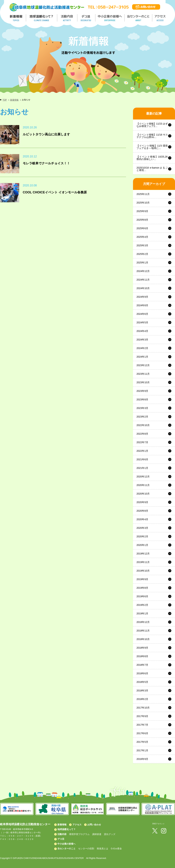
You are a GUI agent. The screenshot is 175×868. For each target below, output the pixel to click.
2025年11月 (143, 194)
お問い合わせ (94, 825)
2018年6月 (142, 673)
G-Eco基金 (116, 849)
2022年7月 (142, 442)
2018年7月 (142, 665)
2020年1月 (142, 545)
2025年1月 (142, 263)
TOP (5, 100)
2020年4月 (142, 519)
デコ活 (87, 18)
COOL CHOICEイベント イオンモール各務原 (55, 192)
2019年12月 (143, 554)
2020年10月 (143, 494)
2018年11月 (143, 631)
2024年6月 (142, 314)
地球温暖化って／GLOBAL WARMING (42, 18)
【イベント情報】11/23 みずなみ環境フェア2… (152, 125)
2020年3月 (142, 528)
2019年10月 (143, 571)
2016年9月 (142, 759)
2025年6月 (142, 228)
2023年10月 (143, 382)
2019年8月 (142, 588)
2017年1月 (142, 750)
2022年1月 (142, 451)
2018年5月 (142, 682)
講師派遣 (97, 834)
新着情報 (14, 100)
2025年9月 (142, 211)
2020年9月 (142, 502)
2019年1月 (142, 613)
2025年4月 (142, 237)
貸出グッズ (110, 834)
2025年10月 (143, 203)
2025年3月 (142, 245)
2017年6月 (142, 733)
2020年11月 (143, 485)
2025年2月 (142, 254)
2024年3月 (142, 340)
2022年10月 (143, 425)
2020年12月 (143, 477)
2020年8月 (142, 511)
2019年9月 (142, 579)
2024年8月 (142, 305)
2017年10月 (143, 708)
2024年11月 (143, 280)
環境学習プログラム (79, 834)
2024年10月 (143, 288)
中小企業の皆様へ (110, 18)
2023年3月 (142, 408)
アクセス (77, 825)
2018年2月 (142, 699)
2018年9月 (142, 648)
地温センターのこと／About (139, 18)
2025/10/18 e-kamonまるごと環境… (152, 169)
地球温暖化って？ (66, 829)
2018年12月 (143, 622)
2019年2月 (142, 605)
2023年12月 (143, 365)
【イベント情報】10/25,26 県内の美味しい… (152, 158)
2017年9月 (142, 716)
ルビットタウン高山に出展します (46, 134)
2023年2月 (142, 417)
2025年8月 (142, 220)
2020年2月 (142, 536)
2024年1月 (142, 357)
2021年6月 (142, 459)
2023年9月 (142, 391)
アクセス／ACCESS (160, 18)
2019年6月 (142, 596)
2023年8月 (142, 400)
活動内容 (62, 834)
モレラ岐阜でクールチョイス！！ (46, 163)
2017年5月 (142, 742)
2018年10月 (143, 639)
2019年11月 (143, 562)
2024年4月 (142, 331)
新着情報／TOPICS (16, 18)
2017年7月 (142, 725)
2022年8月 (142, 434)
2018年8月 (142, 656)
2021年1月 (142, 468)
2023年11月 (143, 374)
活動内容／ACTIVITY (67, 18)
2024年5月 (142, 322)
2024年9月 (142, 297)
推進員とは (102, 849)
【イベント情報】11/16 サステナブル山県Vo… (152, 136)
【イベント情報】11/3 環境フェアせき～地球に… (152, 147)
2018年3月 (142, 691)
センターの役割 (86, 849)
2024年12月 (143, 271)
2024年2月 (142, 348)
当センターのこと (66, 849)
